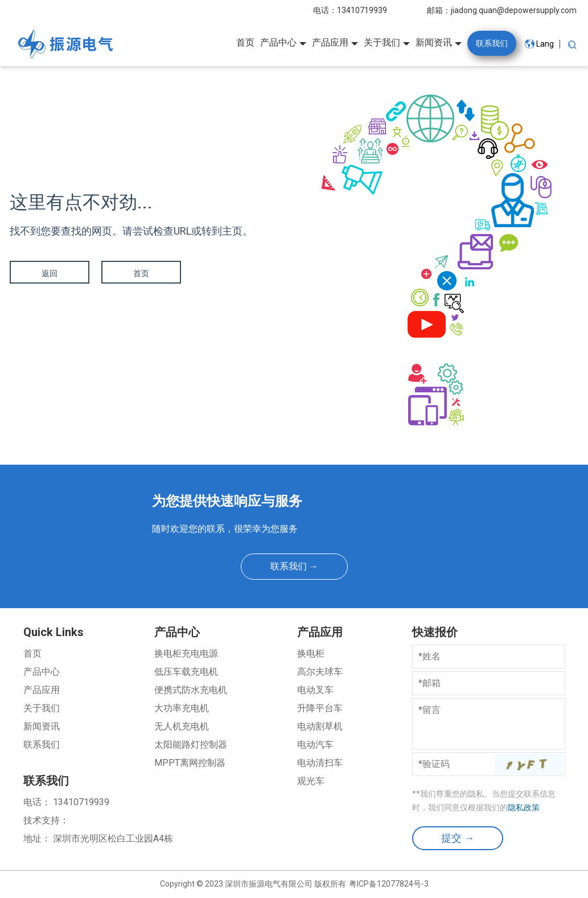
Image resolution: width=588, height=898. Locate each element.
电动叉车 (315, 690)
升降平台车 (320, 708)
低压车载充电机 (186, 672)
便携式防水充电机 (191, 690)
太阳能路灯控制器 (191, 745)
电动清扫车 (320, 763)
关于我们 (42, 708)
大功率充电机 (182, 708)
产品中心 (42, 672)
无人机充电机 (182, 726)
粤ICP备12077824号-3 (389, 884)
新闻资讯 (42, 726)
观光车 (311, 781)
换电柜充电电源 (186, 653)
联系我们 (42, 745)
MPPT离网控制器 (190, 763)
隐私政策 (524, 807)
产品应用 (42, 690)
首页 (141, 273)
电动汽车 (315, 745)
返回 (50, 273)
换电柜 (311, 653)
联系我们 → (294, 566)
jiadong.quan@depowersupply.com (514, 10)
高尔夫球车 (320, 672)
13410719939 (362, 10)
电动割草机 (320, 726)
